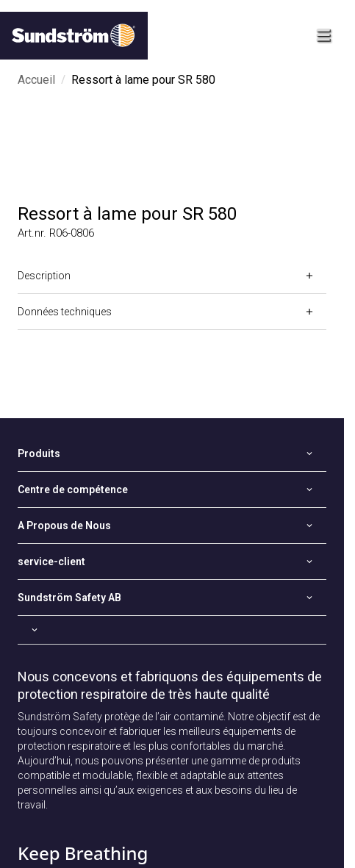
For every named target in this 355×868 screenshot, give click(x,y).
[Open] (172, 276)
